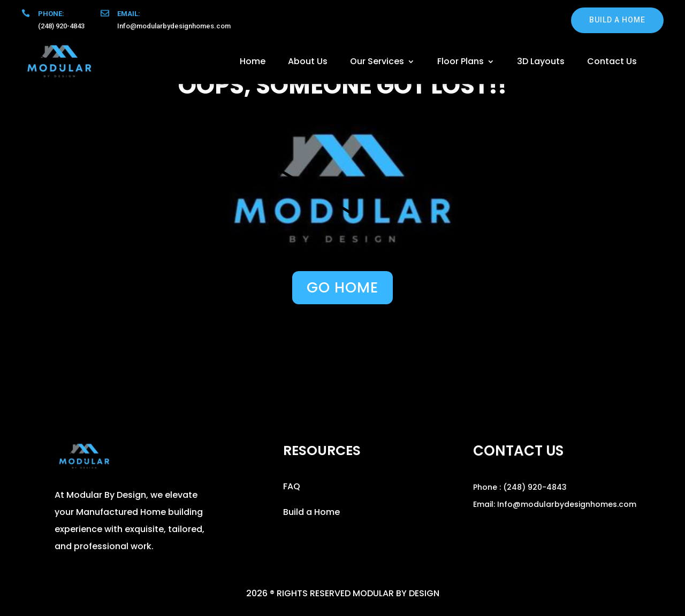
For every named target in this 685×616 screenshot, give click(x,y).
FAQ (292, 486)
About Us (308, 61)
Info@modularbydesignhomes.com (174, 26)
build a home (617, 20)
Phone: (51, 14)
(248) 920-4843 (61, 26)
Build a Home (311, 512)
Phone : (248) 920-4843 (520, 487)
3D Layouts (541, 61)
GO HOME (342, 287)
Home (253, 61)
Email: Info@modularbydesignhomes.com (555, 504)
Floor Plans (461, 61)
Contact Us (612, 61)
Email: (129, 14)
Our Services (377, 61)
